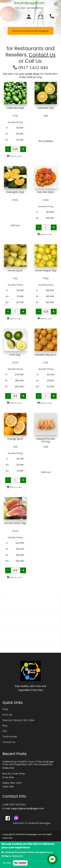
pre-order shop (29, 74)
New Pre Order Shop (14, 774)
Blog (5, 726)
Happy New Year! (12, 783)
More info (18, 856)
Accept (7, 863)
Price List (7, 715)
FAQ (5, 731)
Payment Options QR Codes (18, 720)
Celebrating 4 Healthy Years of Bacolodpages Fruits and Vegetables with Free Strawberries (28, 763)
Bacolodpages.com (29, 3)
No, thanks (20, 863)
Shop (5, 709)
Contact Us (42, 55)
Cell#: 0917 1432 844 (14, 805)
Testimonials (10, 737)
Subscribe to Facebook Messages (32, 823)
